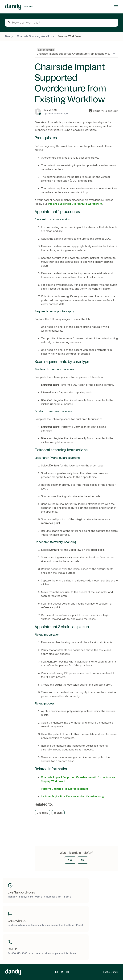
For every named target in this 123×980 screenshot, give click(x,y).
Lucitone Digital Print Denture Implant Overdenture (71, 796)
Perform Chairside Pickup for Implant (63, 789)
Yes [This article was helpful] (70, 860)
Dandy (9, 36)
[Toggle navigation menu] (116, 7)
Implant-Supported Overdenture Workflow (74, 204)
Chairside (42, 813)
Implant (58, 813)
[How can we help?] (61, 23)
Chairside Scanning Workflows (35, 36)
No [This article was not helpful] (83, 860)
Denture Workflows (70, 36)
